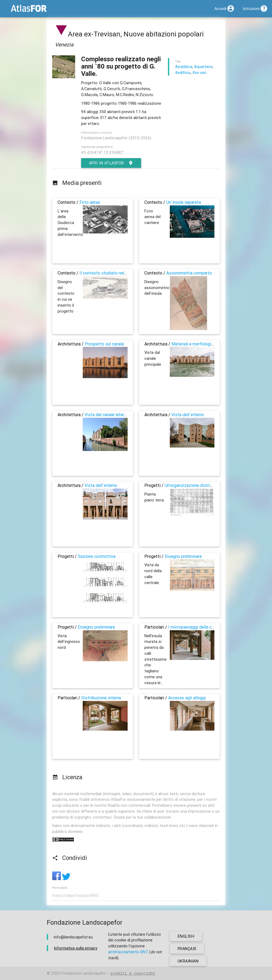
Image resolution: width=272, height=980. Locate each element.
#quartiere (203, 67)
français (187, 949)
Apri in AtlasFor (111, 163)
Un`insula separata (184, 202)
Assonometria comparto (189, 273)
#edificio (183, 72)
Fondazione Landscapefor (83, 973)
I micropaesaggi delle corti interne (200, 627)
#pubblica (184, 67)
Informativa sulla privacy (76, 948)
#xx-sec (200, 72)
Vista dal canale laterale (107, 415)
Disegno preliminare (183, 556)
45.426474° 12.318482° (102, 152)
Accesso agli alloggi (187, 698)
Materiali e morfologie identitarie (203, 344)
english (186, 936)
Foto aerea (90, 202)
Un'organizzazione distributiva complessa (204, 485)
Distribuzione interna (101, 698)
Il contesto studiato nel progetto (111, 273)
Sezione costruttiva (97, 556)
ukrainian (188, 961)
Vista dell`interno (188, 415)
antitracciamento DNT (128, 952)
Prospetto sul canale (104, 344)
